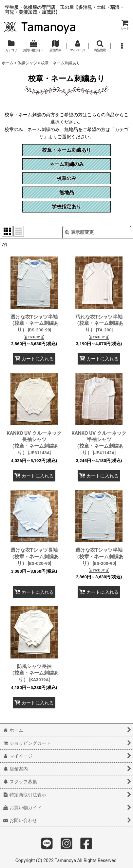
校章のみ (66, 178)
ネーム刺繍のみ (67, 164)
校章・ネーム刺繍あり (66, 150)
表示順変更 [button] (79, 232)
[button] (100, 46)
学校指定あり (66, 207)
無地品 (67, 192)
